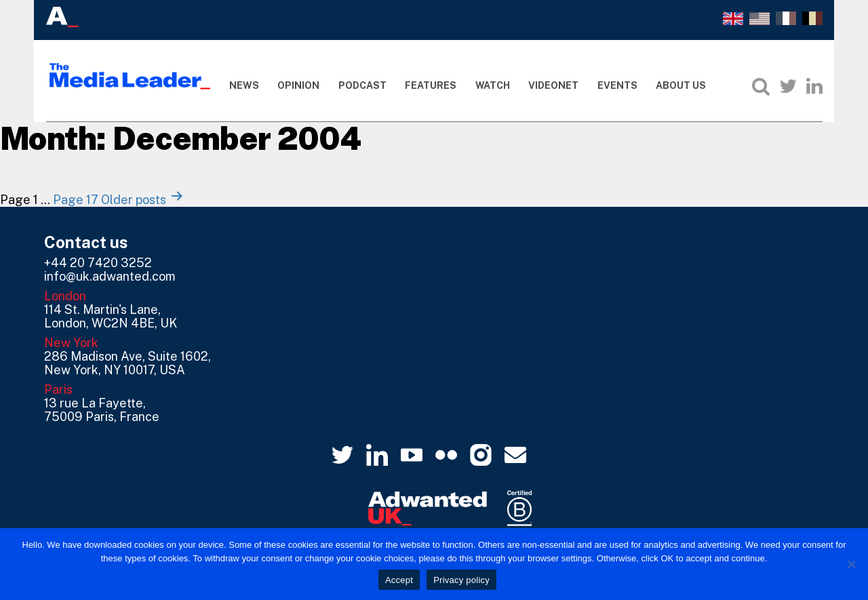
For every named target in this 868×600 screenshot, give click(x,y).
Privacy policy (461, 580)
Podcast (362, 85)
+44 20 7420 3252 (98, 263)
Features (431, 85)
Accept (399, 580)
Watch (493, 85)
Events (617, 85)
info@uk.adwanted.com (110, 276)
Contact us (86, 242)
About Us (681, 85)
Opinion (298, 85)
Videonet (553, 85)
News (244, 85)
